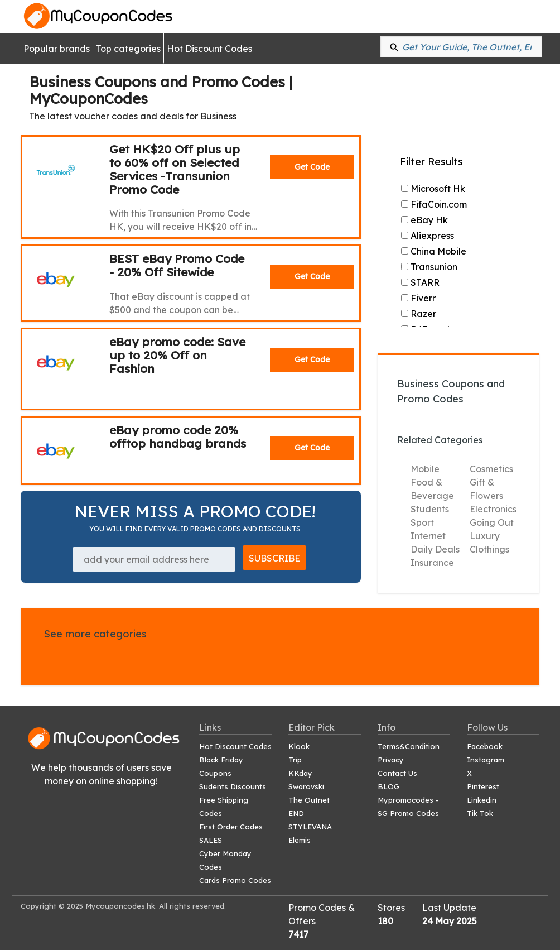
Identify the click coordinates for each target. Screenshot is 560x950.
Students (430, 509)
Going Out (492, 522)
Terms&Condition (409, 746)
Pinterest (483, 786)
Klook (299, 746)
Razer (419, 314)
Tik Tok (480, 813)
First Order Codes (231, 827)
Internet (428, 536)
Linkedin (482, 800)
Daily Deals (435, 549)
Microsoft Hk (433, 189)
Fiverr (418, 298)
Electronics (493, 509)
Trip (295, 760)
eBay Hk (424, 220)
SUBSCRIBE (274, 558)
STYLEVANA (310, 827)
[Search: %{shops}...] (461, 47)
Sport (422, 522)
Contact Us (397, 773)
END (296, 813)
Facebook (485, 746)
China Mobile (434, 251)
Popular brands (57, 49)
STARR (420, 282)
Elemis (300, 840)
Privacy (391, 760)
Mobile (425, 469)
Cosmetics (491, 469)
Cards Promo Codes (235, 880)
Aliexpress (428, 236)
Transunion (429, 267)
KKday (300, 773)
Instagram (486, 760)
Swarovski (306, 786)
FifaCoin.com (434, 204)
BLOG (388, 786)
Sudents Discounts (233, 786)
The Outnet (309, 800)
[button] (394, 46)
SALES (211, 840)
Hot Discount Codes (209, 49)
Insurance (432, 563)
